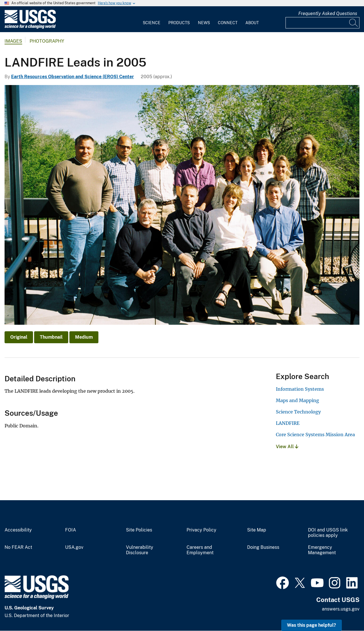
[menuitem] (152, 19)
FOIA (71, 530)
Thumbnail (51, 337)
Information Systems (300, 389)
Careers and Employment (200, 550)
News (204, 23)
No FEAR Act (18, 547)
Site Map (257, 530)
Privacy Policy (201, 530)
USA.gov (74, 547)
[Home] (30, 27)
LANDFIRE (288, 423)
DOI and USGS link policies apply (328, 533)
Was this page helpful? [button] (312, 625)
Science (152, 23)
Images (13, 41)
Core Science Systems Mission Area (315, 435)
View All (287, 447)
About (252, 23)
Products (179, 23)
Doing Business (263, 547)
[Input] (322, 23)
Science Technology (298, 412)
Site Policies (139, 530)
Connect (228, 23)
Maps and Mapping (297, 400)
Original (19, 337)
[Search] (354, 23)
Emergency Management (322, 550)
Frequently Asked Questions (328, 14)
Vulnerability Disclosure (140, 550)
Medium (84, 337)
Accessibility (18, 530)
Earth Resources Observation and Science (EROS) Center (73, 77)
